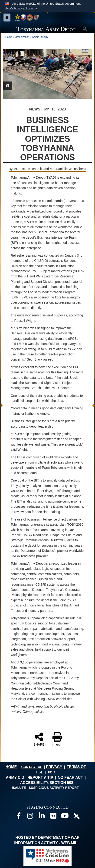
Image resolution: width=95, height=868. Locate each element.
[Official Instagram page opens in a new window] (30, 817)
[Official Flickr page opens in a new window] (53, 817)
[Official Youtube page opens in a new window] (65, 817)
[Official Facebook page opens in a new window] (19, 817)
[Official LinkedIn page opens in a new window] (42, 817)
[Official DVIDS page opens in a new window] (77, 816)
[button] (21, 8)
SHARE (39, 739)
